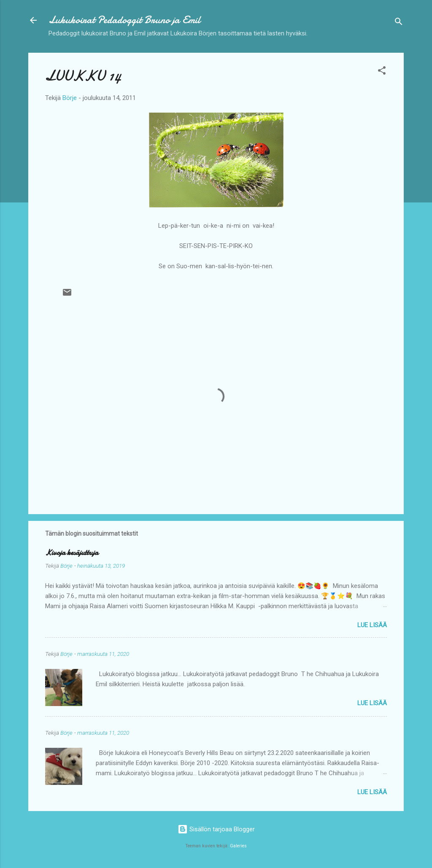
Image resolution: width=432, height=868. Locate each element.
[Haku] (399, 23)
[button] (382, 72)
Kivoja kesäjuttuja (72, 553)
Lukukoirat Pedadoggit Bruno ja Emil (124, 20)
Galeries (238, 846)
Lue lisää (372, 625)
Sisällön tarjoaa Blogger (216, 829)
